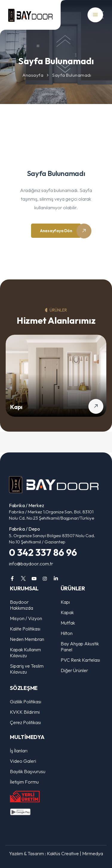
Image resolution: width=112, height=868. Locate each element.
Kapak (67, 612)
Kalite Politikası (25, 629)
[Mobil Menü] (97, 15)
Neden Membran (27, 639)
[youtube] (34, 578)
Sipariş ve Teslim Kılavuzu (27, 669)
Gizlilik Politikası (26, 702)
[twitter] (23, 578)
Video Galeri (23, 761)
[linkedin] (56, 578)
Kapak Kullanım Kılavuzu (25, 652)
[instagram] (45, 578)
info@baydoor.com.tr (31, 564)
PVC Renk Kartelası (80, 660)
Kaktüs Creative (63, 853)
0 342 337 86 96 (43, 552)
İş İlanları (19, 751)
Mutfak (68, 623)
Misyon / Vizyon (26, 618)
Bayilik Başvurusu (28, 771)
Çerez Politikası (25, 722)
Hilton (67, 633)
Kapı (16, 407)
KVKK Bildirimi (25, 712)
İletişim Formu (24, 782)
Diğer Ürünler (74, 670)
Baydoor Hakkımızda (22, 605)
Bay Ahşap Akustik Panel (80, 647)
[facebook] (12, 578)
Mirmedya (93, 853)
